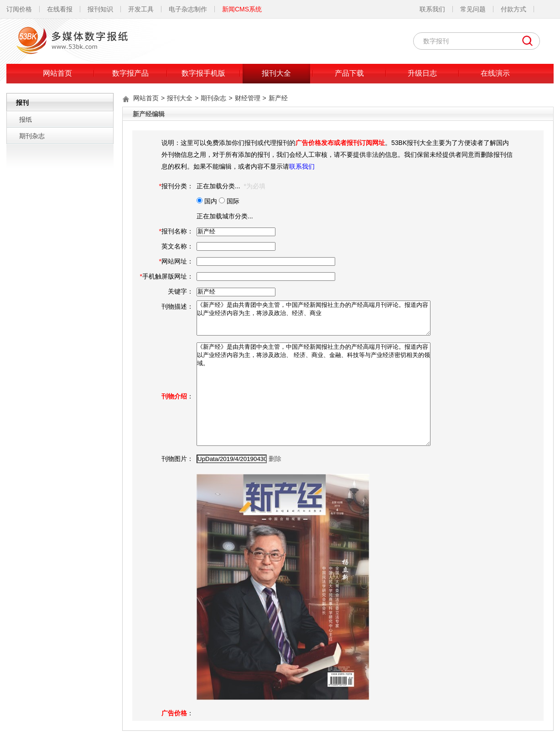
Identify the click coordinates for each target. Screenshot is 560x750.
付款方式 (513, 9)
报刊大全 (276, 73)
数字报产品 (130, 73)
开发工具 (141, 9)
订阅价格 (19, 9)
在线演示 (495, 73)
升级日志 (422, 73)
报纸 (26, 119)
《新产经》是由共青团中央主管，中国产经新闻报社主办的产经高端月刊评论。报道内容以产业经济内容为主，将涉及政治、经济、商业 (314, 318)
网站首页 (57, 73)
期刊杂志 (32, 136)
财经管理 (248, 98)
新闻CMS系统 (242, 9)
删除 (275, 459)
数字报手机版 (203, 73)
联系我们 (432, 9)
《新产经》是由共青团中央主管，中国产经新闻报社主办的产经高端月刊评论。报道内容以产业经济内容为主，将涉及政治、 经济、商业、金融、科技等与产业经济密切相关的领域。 (314, 394)
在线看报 (60, 9)
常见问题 (473, 9)
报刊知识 (100, 9)
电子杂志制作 (188, 9)
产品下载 (349, 73)
